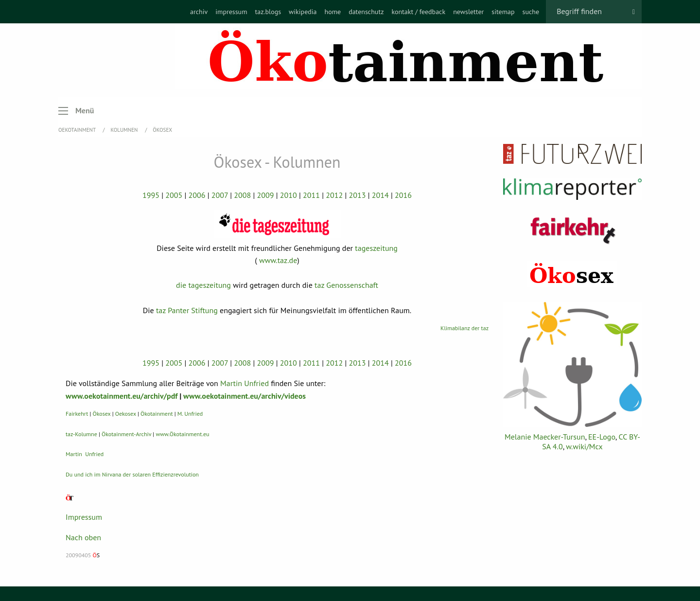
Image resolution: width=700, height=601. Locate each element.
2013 (358, 195)
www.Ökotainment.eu (182, 434)
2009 (266, 195)
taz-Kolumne (81, 434)
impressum (231, 12)
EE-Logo (602, 437)
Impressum (84, 517)
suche (531, 12)
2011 (311, 195)
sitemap (503, 12)
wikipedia (303, 12)
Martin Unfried (245, 383)
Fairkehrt (77, 414)
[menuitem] (199, 12)
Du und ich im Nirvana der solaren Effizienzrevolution (132, 474)
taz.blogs (268, 12)
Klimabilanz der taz (464, 328)
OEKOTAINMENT (78, 130)
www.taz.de (278, 260)
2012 (334, 195)
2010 (289, 195)
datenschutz (366, 12)
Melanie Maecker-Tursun (545, 437)
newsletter (468, 12)
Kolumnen (125, 130)
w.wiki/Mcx (584, 446)
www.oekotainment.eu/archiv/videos (245, 396)
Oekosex (126, 414)
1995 (151, 195)
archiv (199, 12)
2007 (220, 195)
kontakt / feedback (418, 12)
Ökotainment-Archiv (126, 434)
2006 (197, 195)
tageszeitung (376, 248)
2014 (380, 195)
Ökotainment (157, 414)
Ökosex (162, 130)
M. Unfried (190, 414)
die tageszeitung (203, 285)
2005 (174, 195)
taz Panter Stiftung (187, 310)
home (332, 12)
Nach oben (83, 537)
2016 (403, 195)
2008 (242, 195)
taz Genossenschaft (346, 285)
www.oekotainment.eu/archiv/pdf (122, 396)
